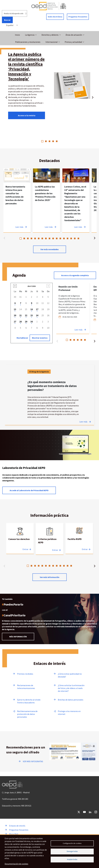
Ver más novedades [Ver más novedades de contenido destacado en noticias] (50, 249)
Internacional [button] (52, 42)
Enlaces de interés (17, 826)
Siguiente (93, 97)
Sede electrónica (55, 17)
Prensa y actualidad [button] (73, 42)
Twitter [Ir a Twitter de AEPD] (79, 812)
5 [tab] (57, 141)
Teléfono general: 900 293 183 (15, 799)
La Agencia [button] (30, 35)
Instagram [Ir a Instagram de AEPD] (96, 812)
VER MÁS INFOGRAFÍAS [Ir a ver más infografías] (33, 761)
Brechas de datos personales (71, 700)
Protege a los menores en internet (69, 713)
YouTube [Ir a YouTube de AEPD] (84, 812)
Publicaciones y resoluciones (28, 42)
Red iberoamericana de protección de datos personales (27, 714)
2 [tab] (46, 141)
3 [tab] (49, 141)
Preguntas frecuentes (78, 17)
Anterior (6, 97)
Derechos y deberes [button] (50, 35)
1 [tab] (42, 141)
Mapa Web (14, 834)
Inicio (17, 35)
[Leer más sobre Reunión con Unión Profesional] (73, 308)
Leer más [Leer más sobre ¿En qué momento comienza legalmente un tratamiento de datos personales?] (83, 422)
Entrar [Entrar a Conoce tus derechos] (25, 549)
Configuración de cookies (72, 843)
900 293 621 (26, 806)
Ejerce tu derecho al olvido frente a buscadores (29, 701)
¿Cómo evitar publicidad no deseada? (70, 675)
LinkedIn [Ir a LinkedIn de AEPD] (90, 812)
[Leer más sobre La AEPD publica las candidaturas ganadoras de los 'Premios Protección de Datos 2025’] (46, 200)
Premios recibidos (25, 674)
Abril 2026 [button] (32, 286)
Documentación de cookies (16, 864)
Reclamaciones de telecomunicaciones (26, 687)
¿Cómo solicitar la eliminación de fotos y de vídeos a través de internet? (71, 688)
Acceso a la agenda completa (75, 275)
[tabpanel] (49, 86)
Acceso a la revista (27, 115)
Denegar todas (72, 851)
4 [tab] (53, 141)
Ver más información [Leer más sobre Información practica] (50, 577)
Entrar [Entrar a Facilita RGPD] (85, 549)
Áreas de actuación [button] (74, 35)
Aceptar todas (72, 860)
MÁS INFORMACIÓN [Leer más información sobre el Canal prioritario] (18, 637)
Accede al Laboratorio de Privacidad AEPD (29, 490)
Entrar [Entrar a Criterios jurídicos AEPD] (55, 550)
